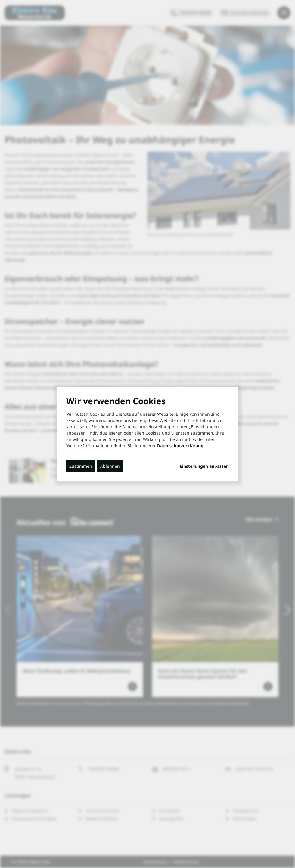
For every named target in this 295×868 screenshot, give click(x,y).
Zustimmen (81, 466)
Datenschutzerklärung (180, 445)
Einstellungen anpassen (204, 466)
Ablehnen (110, 466)
